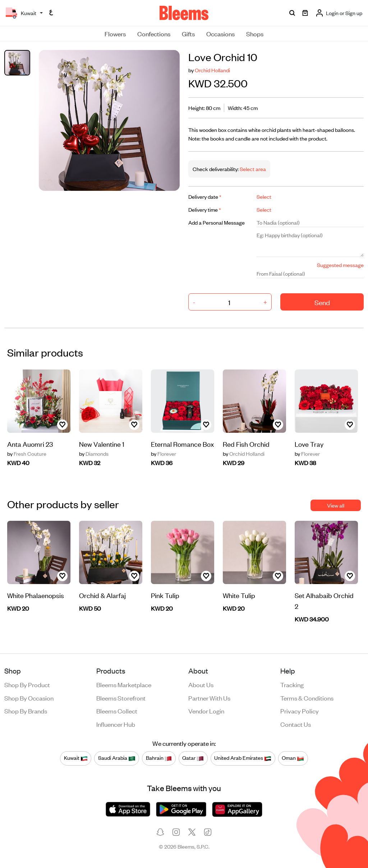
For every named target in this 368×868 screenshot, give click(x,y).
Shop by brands (26, 711)
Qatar (193, 758)
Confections (154, 33)
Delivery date (205, 196)
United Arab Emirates (243, 758)
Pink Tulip (165, 595)
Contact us (296, 724)
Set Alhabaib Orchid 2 (324, 600)
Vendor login (206, 711)
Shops (255, 33)
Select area (252, 169)
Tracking (292, 684)
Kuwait (76, 758)
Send (322, 302)
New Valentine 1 (102, 444)
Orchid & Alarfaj (102, 595)
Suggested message (340, 265)
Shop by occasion (29, 698)
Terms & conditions (307, 698)
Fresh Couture (27, 454)
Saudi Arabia (117, 758)
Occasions (220, 33)
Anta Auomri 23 (30, 444)
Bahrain (159, 758)
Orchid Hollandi (212, 70)
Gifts (188, 33)
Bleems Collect (117, 711)
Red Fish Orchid (246, 444)
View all (336, 505)
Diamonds (94, 454)
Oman (293, 758)
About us (201, 684)
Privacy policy (300, 711)
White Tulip (239, 595)
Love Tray (309, 444)
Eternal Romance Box (182, 444)
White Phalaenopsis (36, 595)
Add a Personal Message (217, 222)
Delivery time (205, 209)
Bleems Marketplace (124, 684)
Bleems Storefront (121, 698)
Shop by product (27, 684)
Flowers (115, 33)
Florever (164, 454)
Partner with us (209, 698)
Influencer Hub (116, 724)
